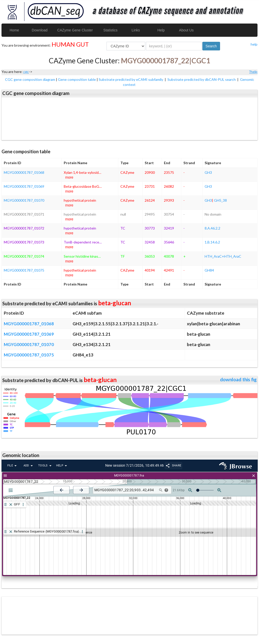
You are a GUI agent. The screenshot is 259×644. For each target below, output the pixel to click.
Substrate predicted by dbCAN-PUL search (202, 79)
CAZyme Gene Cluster (75, 30)
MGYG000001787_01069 (24, 186)
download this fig (238, 380)
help (254, 44)
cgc (26, 72)
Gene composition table (77, 79)
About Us (186, 30)
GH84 (209, 270)
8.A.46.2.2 (212, 228)
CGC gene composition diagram (30, 79)
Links (136, 30)
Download (39, 30)
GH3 (208, 172)
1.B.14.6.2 (212, 242)
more (69, 177)
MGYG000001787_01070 (24, 200)
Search (211, 46)
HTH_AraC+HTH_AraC (223, 256)
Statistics (111, 30)
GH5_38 (220, 200)
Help (161, 30)
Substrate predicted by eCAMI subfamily (131, 79)
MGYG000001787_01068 (24, 172)
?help (253, 72)
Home (14, 30)
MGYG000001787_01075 (24, 270)
